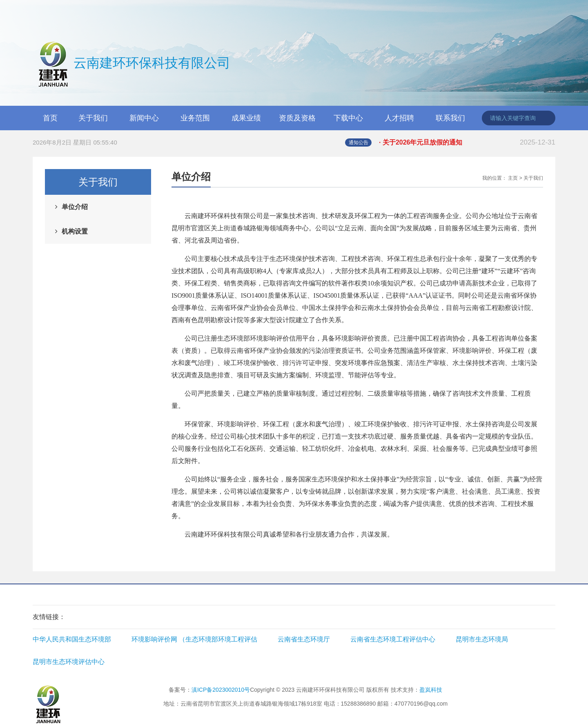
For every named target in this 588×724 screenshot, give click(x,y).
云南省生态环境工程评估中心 (393, 639)
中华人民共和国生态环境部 (72, 639)
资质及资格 (297, 118)
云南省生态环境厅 (304, 639)
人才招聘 (399, 118)
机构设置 (75, 231)
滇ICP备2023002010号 (221, 690)
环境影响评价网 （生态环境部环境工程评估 (194, 639)
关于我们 (93, 118)
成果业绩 (246, 118)
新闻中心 (144, 118)
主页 (513, 178)
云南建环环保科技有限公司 (131, 64)
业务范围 (195, 118)
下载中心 (348, 118)
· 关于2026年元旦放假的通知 (467, 143)
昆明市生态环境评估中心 (69, 662)
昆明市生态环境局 (482, 639)
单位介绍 (75, 207)
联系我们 (450, 118)
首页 (50, 118)
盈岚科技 (431, 690)
